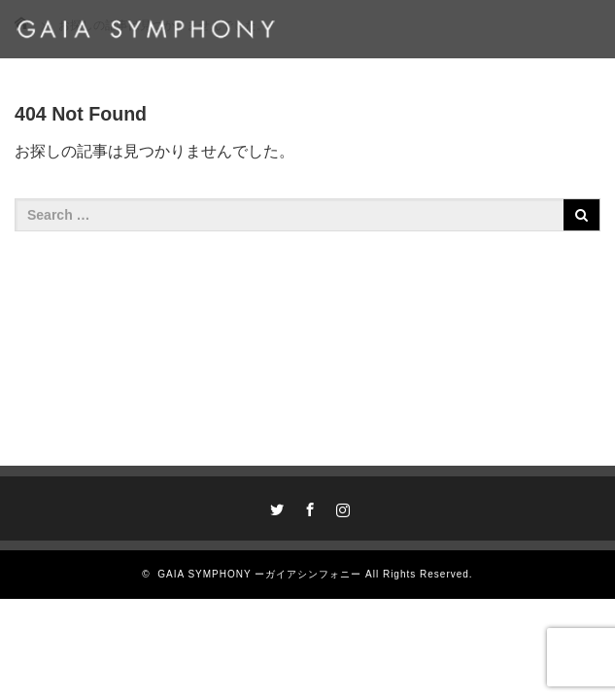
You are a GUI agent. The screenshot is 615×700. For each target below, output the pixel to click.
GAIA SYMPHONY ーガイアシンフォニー (259, 574)
